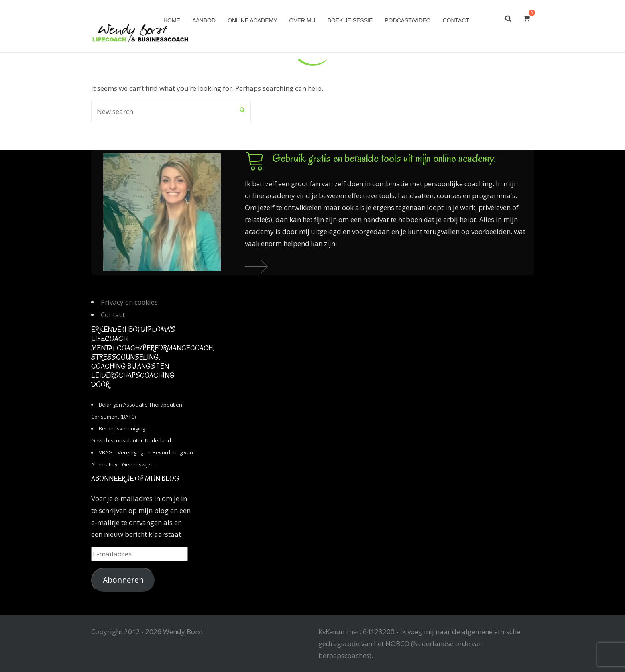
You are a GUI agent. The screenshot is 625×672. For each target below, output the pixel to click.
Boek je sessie (350, 20)
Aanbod (204, 20)
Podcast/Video (408, 20)
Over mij (303, 20)
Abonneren (123, 580)
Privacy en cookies (129, 302)
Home (172, 20)
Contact (456, 20)
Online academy (252, 20)
